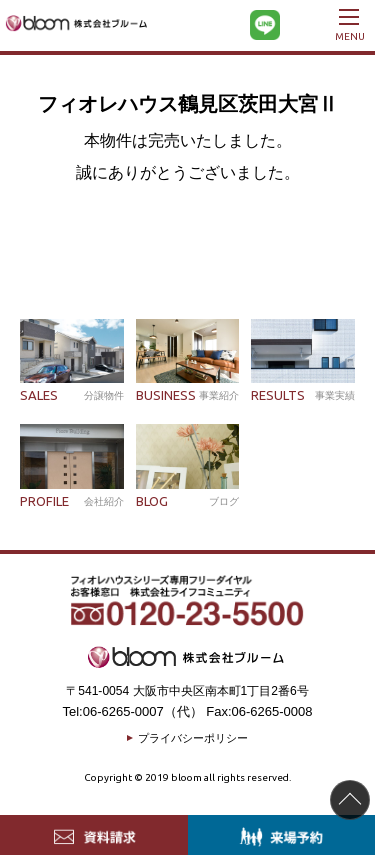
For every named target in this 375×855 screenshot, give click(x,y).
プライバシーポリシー (193, 738)
